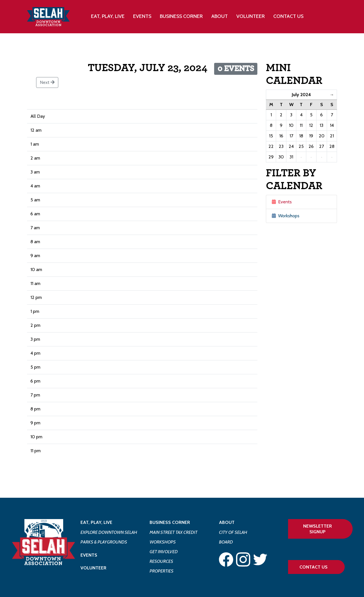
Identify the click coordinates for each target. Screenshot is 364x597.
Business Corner (170, 522)
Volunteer (251, 16)
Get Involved (164, 552)
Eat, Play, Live (96, 522)
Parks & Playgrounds (104, 542)
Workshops (286, 216)
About (227, 522)
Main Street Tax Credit (173, 532)
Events (142, 16)
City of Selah (233, 532)
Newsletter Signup (318, 529)
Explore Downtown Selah (109, 532)
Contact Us (288, 16)
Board (226, 542)
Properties (162, 571)
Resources (161, 561)
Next (47, 82)
